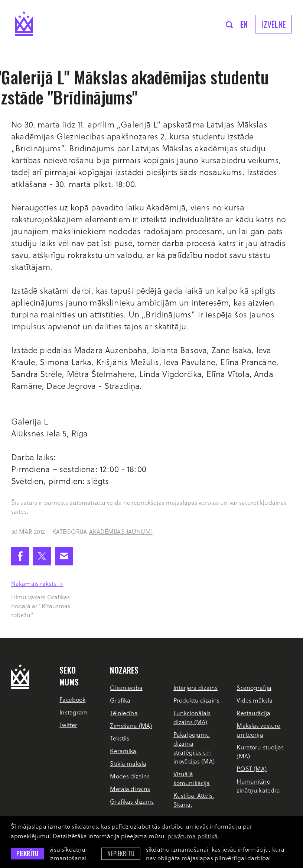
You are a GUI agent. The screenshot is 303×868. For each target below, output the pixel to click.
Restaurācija (253, 713)
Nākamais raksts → (37, 583)
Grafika (120, 700)
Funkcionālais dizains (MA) (192, 717)
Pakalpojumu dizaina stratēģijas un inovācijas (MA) (194, 748)
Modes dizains (130, 776)
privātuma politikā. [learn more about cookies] (193, 836)
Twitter (68, 725)
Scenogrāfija (254, 688)
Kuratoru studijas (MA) (260, 751)
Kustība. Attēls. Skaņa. (194, 800)
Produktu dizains (196, 700)
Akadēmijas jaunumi (121, 531)
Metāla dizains (130, 789)
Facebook (72, 699)
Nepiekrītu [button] (121, 854)
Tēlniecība (124, 713)
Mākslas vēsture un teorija (258, 730)
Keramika (123, 751)
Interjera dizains (196, 688)
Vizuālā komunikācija (192, 778)
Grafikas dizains (132, 801)
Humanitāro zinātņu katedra (258, 786)
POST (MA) (252, 769)
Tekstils (120, 738)
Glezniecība (126, 688)
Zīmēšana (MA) (131, 725)
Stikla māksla (128, 763)
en (244, 24)
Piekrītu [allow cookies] (27, 854)
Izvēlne (273, 24)
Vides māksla (254, 700)
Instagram (74, 712)
